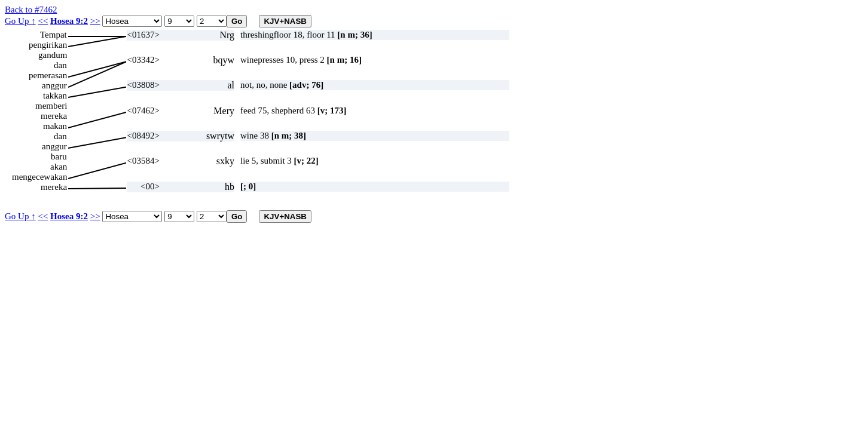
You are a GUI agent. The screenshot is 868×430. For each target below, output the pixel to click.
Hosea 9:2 (69, 21)
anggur (54, 85)
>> (95, 21)
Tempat (54, 35)
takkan (55, 96)
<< (43, 21)
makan (55, 126)
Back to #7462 (31, 10)
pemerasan (48, 75)
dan (60, 65)
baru (59, 156)
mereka (54, 116)
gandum (53, 55)
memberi (51, 106)
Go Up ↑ (20, 21)
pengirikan (48, 45)
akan (59, 167)
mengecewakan (39, 177)
